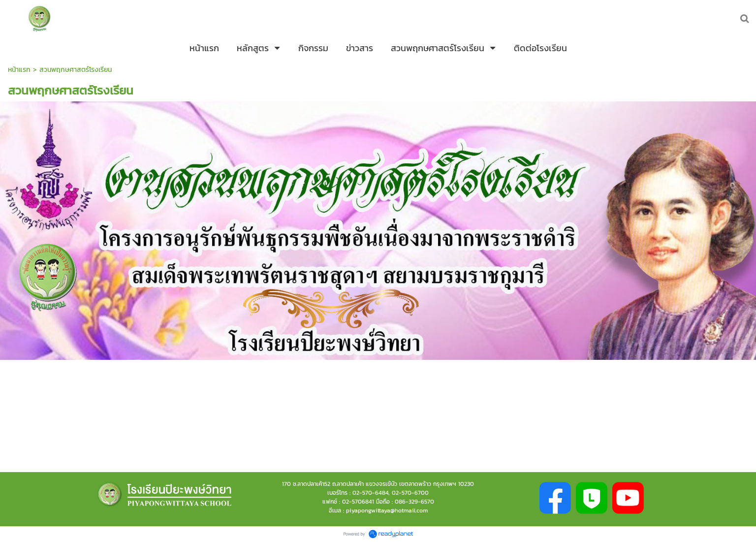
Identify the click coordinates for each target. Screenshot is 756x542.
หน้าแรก (19, 70)
